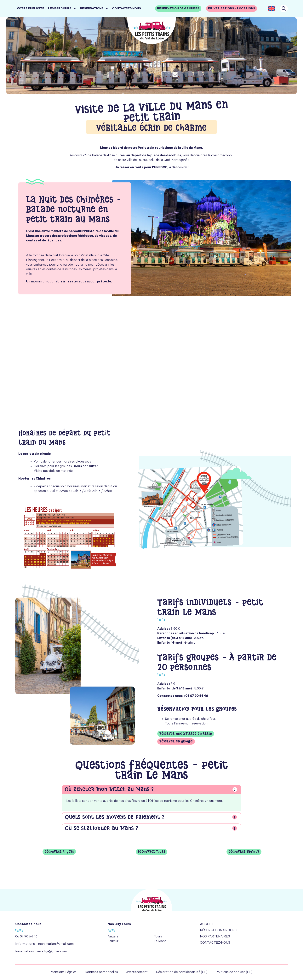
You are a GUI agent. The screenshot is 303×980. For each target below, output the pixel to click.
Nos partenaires (215, 937)
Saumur (113, 941)
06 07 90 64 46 (26, 937)
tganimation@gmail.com (56, 944)
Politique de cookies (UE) (234, 972)
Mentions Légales (64, 972)
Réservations (94, 9)
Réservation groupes (219, 930)
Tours (158, 937)
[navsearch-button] (284, 9)
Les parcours (62, 9)
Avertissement (137, 972)
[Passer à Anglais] (272, 8)
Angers (113, 937)
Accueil (207, 924)
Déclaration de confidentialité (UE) (182, 972)
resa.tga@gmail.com (52, 951)
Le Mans (160, 941)
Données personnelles (101, 972)
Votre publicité (31, 8)
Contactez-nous (126, 8)
